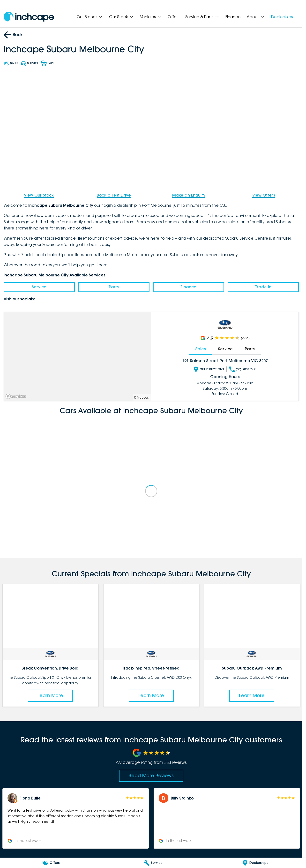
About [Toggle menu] (256, 17)
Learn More (50, 695)
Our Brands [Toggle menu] (90, 17)
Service (39, 287)
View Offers (264, 195)
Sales (201, 349)
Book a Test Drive (114, 195)
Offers (173, 17)
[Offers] (51, 863)
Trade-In (263, 287)
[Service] (153, 863)
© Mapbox (141, 397)
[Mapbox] (17, 396)
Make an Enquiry (189, 195)
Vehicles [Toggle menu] (151, 17)
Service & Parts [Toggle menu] (202, 17)
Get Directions (209, 369)
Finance (233, 17)
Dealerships (282, 17)
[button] (76, 818)
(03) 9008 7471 (243, 369)
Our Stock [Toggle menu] (122, 17)
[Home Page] (29, 17)
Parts (114, 287)
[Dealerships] (255, 863)
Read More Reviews (151, 776)
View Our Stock (39, 195)
